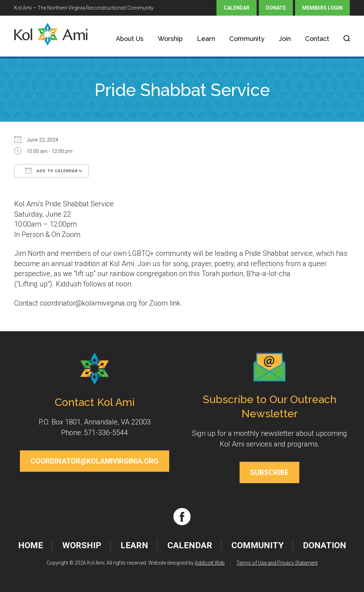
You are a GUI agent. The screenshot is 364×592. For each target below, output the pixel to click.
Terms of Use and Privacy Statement (277, 563)
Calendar (237, 8)
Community (247, 39)
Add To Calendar (52, 170)
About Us (130, 39)
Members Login (322, 8)
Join (285, 39)
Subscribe (269, 472)
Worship (170, 39)
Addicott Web (210, 563)
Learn (206, 39)
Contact (317, 39)
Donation (325, 545)
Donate (276, 8)
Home (31, 545)
